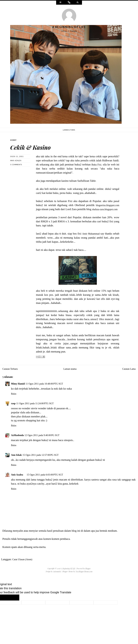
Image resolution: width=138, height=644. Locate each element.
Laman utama (69, 130)
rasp (14, 407)
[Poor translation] (14, 601)
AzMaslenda (18, 439)
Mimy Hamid (19, 388)
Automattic (57, 575)
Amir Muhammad (96, 238)
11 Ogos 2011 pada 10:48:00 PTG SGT (49, 388)
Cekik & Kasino (39, 146)
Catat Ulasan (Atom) (24, 563)
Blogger (88, 572)
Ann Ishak (17, 459)
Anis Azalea (16, 160)
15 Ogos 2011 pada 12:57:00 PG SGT (45, 459)
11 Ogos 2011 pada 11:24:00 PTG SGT (38, 407)
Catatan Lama (128, 373)
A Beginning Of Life (69, 27)
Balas (14, 398)
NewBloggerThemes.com (84, 575)
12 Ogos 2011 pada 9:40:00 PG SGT (46, 439)
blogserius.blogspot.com (106, 205)
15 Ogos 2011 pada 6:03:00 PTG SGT (49, 479)
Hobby (14, 140)
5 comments (16, 164)
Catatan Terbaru (11, 373)
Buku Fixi (96, 164)
